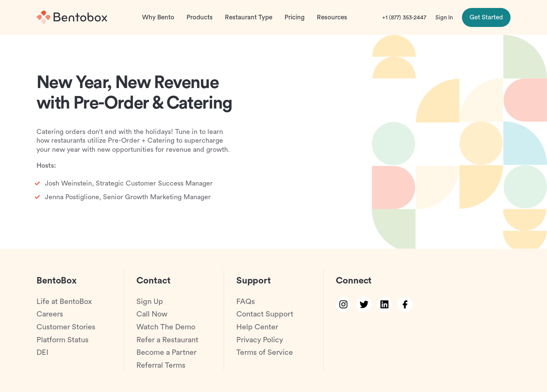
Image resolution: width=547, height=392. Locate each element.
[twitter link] (364, 304)
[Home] (72, 17)
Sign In (444, 18)
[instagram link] (343, 304)
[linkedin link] (384, 304)
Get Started (486, 17)
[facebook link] (405, 304)
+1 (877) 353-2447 (404, 18)
